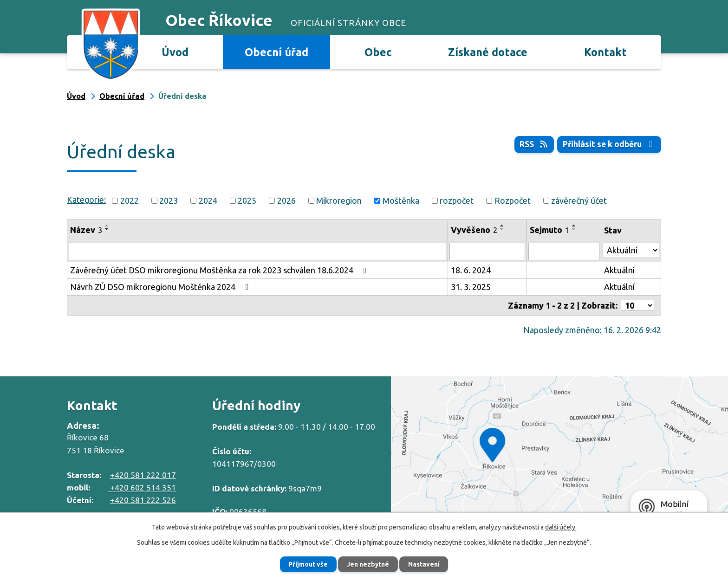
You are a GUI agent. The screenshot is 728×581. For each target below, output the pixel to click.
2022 (130, 200)
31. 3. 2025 (471, 287)
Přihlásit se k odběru (609, 144)
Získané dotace (488, 52)
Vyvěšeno (474, 230)
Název (86, 230)
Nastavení (426, 564)
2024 (208, 200)
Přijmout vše (306, 564)
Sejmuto (549, 230)
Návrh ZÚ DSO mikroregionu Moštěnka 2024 (161, 287)
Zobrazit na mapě (559, 455)
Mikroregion (339, 200)
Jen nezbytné (368, 564)
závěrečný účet (579, 200)
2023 (169, 200)
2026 (286, 200)
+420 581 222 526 (143, 500)
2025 (247, 200)
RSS (532, 144)
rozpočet (457, 200)
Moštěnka (401, 200)
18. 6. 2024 (471, 270)
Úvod (175, 52)
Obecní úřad (276, 52)
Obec (378, 52)
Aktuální (619, 270)
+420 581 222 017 (143, 475)
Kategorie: (86, 200)
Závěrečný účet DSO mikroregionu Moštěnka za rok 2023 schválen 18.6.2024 (220, 270)
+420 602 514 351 (142, 487)
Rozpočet (513, 200)
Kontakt (605, 52)
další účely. (561, 527)
